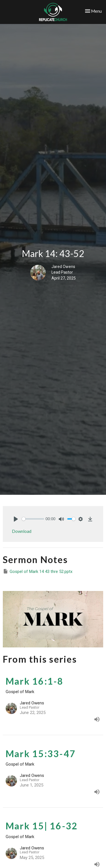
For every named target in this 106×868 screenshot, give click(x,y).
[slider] (33, 519)
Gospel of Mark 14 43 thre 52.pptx (38, 571)
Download (22, 531)
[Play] (16, 519)
